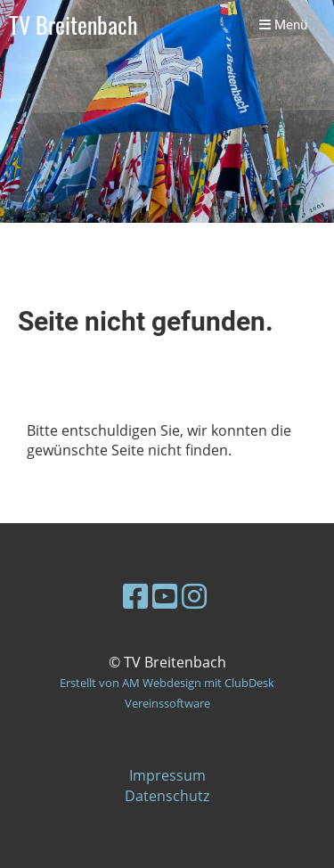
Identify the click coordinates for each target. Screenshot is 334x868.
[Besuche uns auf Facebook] (135, 596)
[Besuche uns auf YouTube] (165, 596)
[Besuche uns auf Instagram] (194, 596)
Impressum (167, 775)
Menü (283, 25)
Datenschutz (167, 796)
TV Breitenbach (73, 25)
